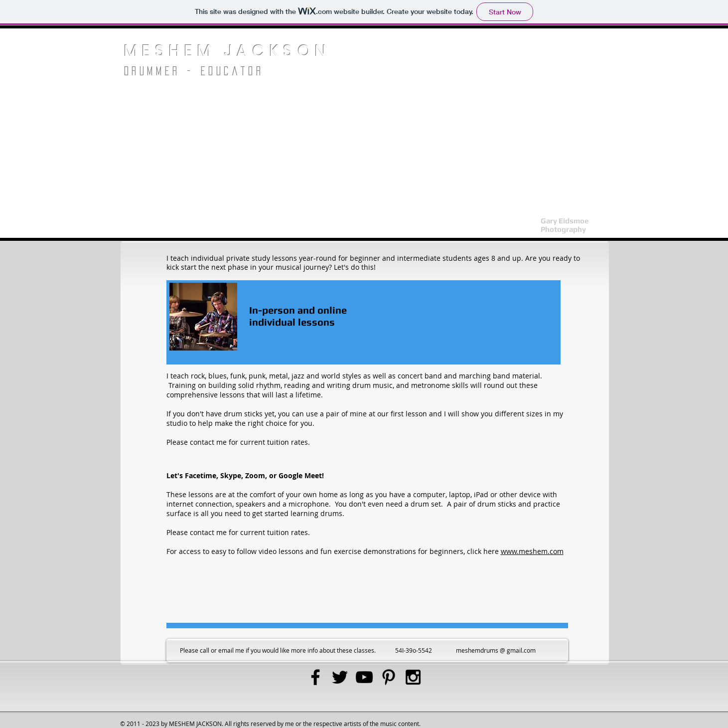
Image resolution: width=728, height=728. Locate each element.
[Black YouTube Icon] (364, 677)
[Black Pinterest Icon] (389, 677)
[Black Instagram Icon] (413, 677)
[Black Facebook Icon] (315, 677)
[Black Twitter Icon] (340, 677)
